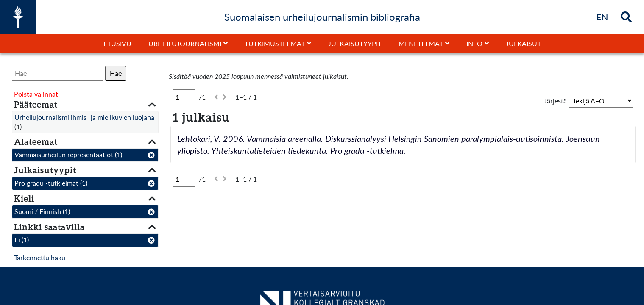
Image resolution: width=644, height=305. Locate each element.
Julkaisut (523, 43)
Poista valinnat (36, 94)
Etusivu (117, 43)
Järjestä (555, 101)
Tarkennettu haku (40, 257)
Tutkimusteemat (275, 43)
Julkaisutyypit (355, 43)
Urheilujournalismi (185, 43)
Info (474, 43)
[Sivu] (184, 97)
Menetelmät (421, 43)
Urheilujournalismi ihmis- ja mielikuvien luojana (84, 117)
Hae (116, 73)
